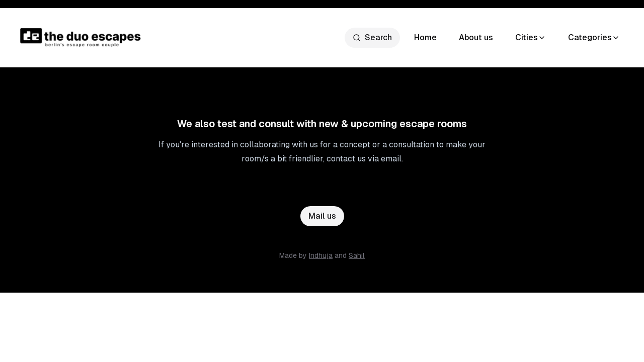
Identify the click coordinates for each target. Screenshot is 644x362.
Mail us (322, 216)
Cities (531, 37)
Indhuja (321, 255)
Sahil (357, 255)
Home (425, 37)
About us (476, 37)
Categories (594, 37)
